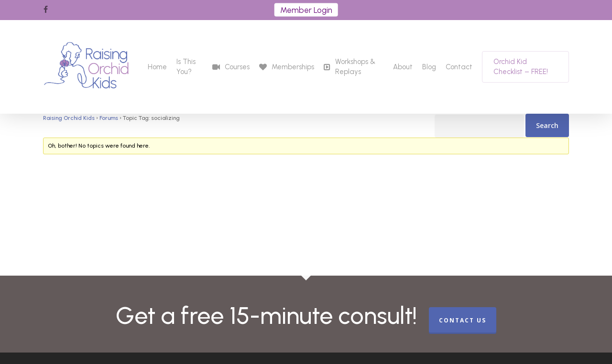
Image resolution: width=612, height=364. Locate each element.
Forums (109, 118)
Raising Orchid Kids (69, 118)
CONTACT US (463, 320)
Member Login (306, 10)
